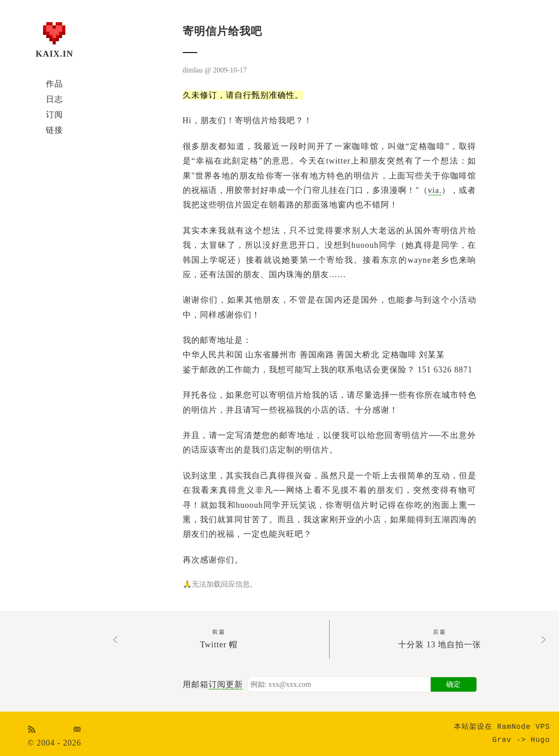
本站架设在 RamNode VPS (502, 727)
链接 (54, 130)
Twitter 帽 (219, 638)
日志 (54, 99)
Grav (502, 740)
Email (77, 729)
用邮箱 (213, 685)
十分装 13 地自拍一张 (440, 638)
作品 (54, 84)
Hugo (540, 740)
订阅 (54, 115)
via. (435, 190)
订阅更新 (226, 684)
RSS (32, 729)
